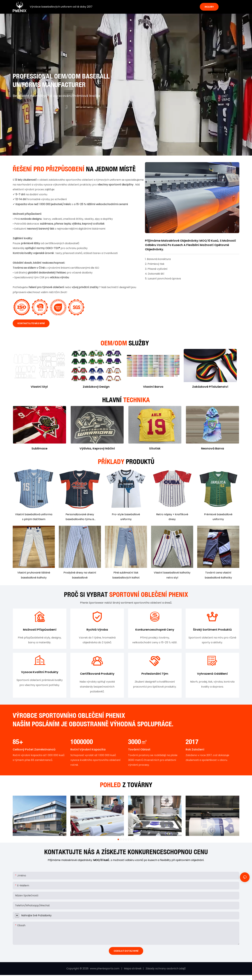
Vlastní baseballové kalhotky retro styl (172, 575)
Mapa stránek (133, 970)
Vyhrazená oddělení (212, 675)
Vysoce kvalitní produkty (40, 673)
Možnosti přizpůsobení (40, 630)
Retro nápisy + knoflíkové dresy (172, 517)
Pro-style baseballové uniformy (126, 517)
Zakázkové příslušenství (210, 387)
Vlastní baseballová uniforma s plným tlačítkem (34, 517)
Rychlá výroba (97, 630)
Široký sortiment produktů (212, 630)
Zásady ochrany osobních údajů (165, 970)
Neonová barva (213, 448)
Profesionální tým (155, 675)
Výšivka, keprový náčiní (97, 448)
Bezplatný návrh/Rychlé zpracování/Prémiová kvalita (56, 96)
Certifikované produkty (97, 675)
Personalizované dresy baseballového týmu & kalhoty (80, 517)
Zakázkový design (96, 387)
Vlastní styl (39, 387)
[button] (118, 841)
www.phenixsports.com (105, 970)
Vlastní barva (153, 387)
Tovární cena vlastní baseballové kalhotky (218, 575)
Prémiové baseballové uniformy (218, 517)
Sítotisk (155, 448)
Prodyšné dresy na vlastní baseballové (80, 575)
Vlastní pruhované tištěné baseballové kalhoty (34, 575)
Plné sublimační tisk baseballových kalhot (126, 575)
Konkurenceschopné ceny (155, 630)
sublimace (39, 448)
